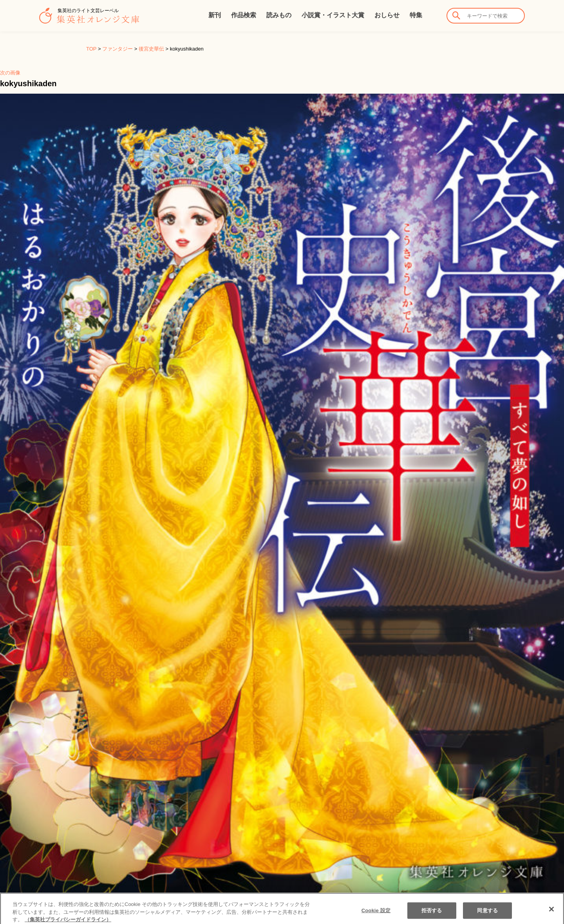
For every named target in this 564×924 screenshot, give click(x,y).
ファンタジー (117, 49)
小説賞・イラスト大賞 (333, 15)
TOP (91, 49)
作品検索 (244, 15)
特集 (416, 15)
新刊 (215, 15)
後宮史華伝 (151, 49)
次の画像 (10, 73)
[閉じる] (551, 915)
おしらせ (387, 15)
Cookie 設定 (376, 916)
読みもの (279, 15)
